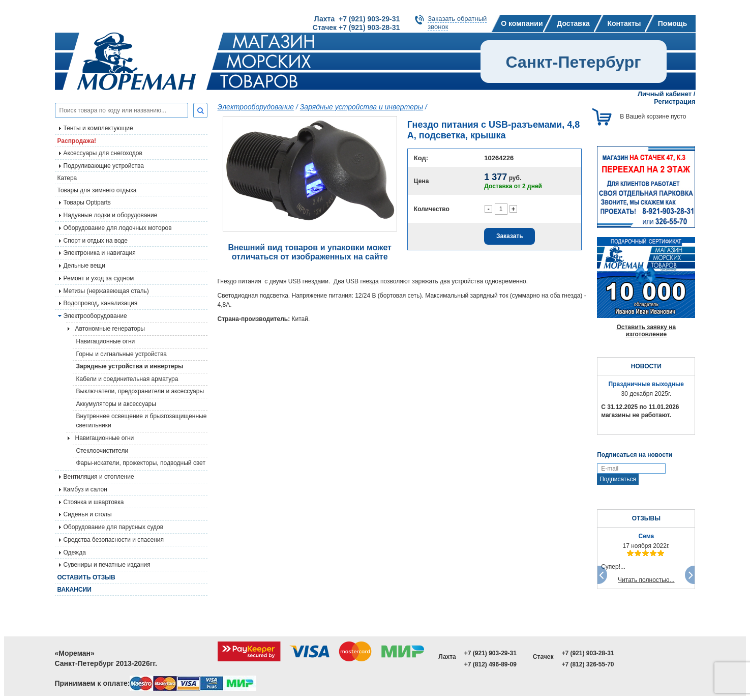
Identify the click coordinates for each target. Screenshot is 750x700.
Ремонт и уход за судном (99, 278)
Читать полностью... (646, 580)
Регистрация (674, 101)
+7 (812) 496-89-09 (490, 664)
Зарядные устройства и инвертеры (130, 366)
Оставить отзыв (86, 577)
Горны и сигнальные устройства (122, 354)
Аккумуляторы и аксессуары (116, 404)
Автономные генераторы (110, 329)
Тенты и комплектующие (98, 128)
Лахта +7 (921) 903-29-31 (357, 19)
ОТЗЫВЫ (646, 518)
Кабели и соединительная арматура (127, 379)
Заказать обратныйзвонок (457, 23)
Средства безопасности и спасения (114, 540)
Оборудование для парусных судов (114, 527)
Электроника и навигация (100, 253)
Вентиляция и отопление (99, 477)
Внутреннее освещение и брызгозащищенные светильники (142, 421)
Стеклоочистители (102, 451)
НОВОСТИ (646, 366)
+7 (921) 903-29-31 (490, 653)
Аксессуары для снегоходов (103, 153)
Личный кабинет (665, 94)
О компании (522, 23)
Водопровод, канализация (101, 303)
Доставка (573, 23)
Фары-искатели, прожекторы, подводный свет (141, 463)
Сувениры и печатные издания (107, 565)
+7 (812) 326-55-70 (588, 664)
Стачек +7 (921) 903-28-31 (356, 27)
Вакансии (74, 590)
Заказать (510, 236)
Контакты (624, 23)
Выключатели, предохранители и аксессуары (140, 391)
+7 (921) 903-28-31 (588, 653)
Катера (67, 178)
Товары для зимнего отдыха (97, 190)
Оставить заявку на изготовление (646, 331)
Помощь (673, 23)
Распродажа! (77, 141)
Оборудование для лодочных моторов (118, 228)
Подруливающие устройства (104, 166)
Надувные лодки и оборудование (111, 215)
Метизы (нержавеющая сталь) (106, 291)
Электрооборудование (256, 107)
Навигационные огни (106, 341)
